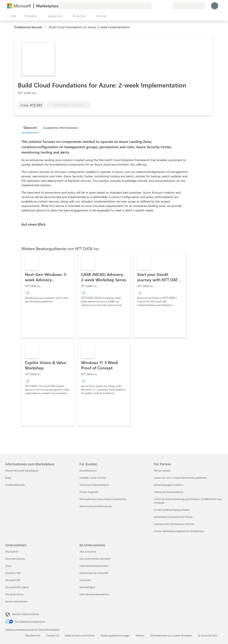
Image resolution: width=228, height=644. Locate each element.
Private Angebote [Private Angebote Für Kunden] (89, 492)
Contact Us (53, 635)
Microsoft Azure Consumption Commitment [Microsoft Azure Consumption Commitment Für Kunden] (103, 499)
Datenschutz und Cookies (80, 635)
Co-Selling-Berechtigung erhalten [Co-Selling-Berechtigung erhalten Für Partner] (172, 510)
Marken (140, 635)
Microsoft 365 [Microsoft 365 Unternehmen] (13, 580)
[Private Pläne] (169, 6)
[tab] (31, 128)
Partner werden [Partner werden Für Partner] (162, 471)
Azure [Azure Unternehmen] (8, 566)
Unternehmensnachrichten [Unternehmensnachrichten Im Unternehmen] (94, 566)
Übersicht (30, 128)
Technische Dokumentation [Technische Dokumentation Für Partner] (169, 492)
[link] (48, 295)
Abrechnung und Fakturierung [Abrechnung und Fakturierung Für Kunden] (95, 506)
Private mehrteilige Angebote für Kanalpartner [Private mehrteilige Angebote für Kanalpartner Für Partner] (179, 531)
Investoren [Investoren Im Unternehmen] (85, 580)
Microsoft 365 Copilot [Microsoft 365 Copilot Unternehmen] (17, 587)
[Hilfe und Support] (159, 6)
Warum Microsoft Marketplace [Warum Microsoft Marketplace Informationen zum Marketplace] (22, 471)
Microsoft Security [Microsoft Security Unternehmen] (15, 559)
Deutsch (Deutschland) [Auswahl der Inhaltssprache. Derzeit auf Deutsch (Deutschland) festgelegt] (25, 614)
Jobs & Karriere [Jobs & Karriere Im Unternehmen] (88, 552)
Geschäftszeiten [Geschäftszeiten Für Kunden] (88, 471)
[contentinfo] (46, 27)
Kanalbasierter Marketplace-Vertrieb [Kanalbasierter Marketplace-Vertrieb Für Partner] (174, 524)
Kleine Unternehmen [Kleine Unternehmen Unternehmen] (16, 601)
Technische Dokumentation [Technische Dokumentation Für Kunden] (94, 485)
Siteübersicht (33, 635)
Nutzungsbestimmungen (115, 635)
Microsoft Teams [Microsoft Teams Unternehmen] (14, 594)
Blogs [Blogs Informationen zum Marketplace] (8, 478)
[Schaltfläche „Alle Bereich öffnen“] (12, 16)
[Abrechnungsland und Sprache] (189, 6)
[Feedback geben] (153, 6)
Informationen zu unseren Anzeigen (171, 635)
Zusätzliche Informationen (61, 128)
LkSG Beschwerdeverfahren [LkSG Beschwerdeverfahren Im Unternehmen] (94, 594)
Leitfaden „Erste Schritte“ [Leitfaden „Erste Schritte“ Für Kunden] (93, 478)
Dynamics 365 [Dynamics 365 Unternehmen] (13, 573)
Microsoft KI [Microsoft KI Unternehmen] (12, 552)
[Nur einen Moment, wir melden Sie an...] (215, 6)
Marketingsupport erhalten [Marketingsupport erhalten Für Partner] (168, 485)
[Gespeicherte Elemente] (164, 6)
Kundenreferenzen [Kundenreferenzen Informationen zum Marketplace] (15, 485)
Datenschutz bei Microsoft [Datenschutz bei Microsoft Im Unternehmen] (94, 573)
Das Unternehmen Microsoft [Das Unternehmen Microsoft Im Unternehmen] (95, 559)
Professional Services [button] (28, 27)
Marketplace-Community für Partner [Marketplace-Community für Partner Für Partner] (173, 517)
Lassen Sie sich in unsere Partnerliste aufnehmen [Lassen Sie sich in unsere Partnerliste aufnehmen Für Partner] (180, 478)
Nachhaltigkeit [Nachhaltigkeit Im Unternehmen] (87, 587)
